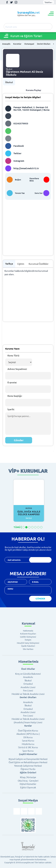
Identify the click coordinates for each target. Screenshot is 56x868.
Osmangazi (29, 44)
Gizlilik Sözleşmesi (28, 637)
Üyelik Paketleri (28, 646)
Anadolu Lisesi (28, 687)
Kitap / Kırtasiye (28, 777)
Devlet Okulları (44, 44)
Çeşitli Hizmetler (28, 754)
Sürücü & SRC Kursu (28, 747)
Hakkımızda (28, 631)
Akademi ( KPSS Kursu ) (28, 734)
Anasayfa (6, 44)
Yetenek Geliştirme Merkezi (28, 766)
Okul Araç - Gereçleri (28, 781)
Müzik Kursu (28, 744)
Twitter (11, 2)
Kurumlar (17, 44)
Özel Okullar (28, 669)
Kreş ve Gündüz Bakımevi (28, 674)
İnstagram (16, 2)
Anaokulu (28, 677)
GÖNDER (40, 599)
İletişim (28, 640)
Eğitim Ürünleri (28, 772)
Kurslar (28, 726)
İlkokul (9, 82)
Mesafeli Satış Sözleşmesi (28, 643)
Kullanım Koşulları (28, 634)
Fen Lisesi (28, 690)
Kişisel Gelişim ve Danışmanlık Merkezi (28, 759)
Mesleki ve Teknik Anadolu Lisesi (28, 694)
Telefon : (49, 2)
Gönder (19, 440)
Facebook (7, 2)
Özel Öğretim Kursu (28, 730)
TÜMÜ (17, 527)
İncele (29, 518)
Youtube (20, 2)
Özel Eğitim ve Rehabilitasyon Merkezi (28, 762)
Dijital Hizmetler (28, 784)
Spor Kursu (28, 751)
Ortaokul (28, 684)
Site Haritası (28, 649)
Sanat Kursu (28, 741)
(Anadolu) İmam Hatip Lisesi (28, 722)
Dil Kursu (28, 737)
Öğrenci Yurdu (28, 769)
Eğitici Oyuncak (28, 787)
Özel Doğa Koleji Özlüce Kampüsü (29, 511)
